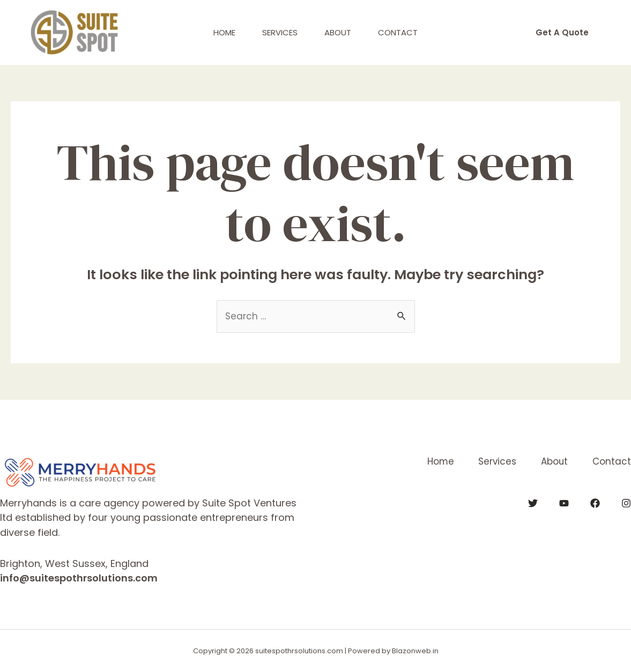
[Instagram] (626, 503)
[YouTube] (564, 503)
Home (224, 32)
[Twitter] (533, 503)
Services (280, 32)
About (338, 32)
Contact (398, 32)
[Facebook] (595, 503)
